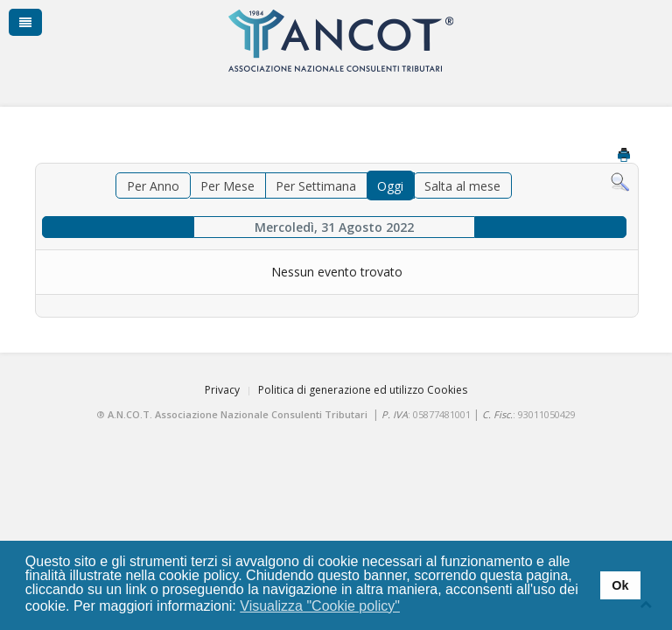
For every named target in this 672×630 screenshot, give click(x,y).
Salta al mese (462, 186)
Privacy (222, 390)
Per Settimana (316, 186)
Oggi (390, 186)
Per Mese (227, 186)
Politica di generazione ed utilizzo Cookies (363, 390)
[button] (412, 607)
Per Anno (153, 186)
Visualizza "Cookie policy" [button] (320, 606)
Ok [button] (620, 585)
